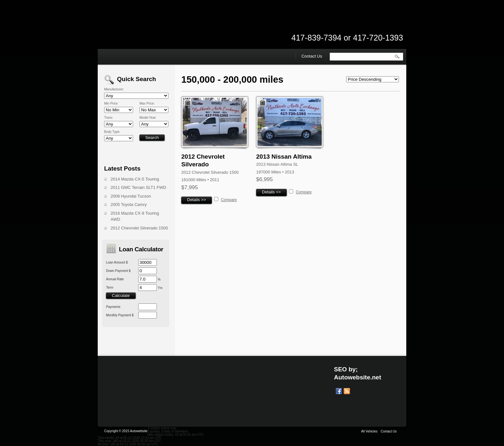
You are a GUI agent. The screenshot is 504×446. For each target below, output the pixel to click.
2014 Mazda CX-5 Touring (135, 179)
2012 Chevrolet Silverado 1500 (139, 228)
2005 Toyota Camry (129, 204)
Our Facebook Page (339, 391)
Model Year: (148, 118)
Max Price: (147, 104)
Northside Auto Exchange (162, 32)
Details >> (197, 200)
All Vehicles (369, 431)
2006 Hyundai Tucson (131, 196)
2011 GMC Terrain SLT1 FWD (138, 187)
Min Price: (111, 104)
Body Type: (112, 132)
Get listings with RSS (347, 391)
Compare (229, 200)
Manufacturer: (114, 89)
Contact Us (312, 56)
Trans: (109, 118)
